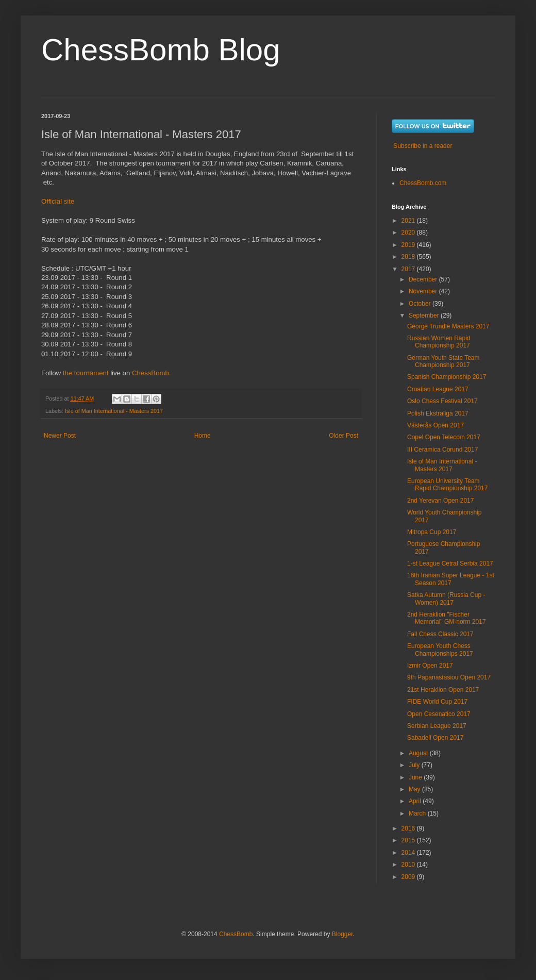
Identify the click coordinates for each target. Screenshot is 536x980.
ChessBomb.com (423, 183)
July (415, 765)
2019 (409, 245)
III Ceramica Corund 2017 (442, 450)
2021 (409, 221)
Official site (58, 201)
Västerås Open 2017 (435, 425)
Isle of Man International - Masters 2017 (114, 411)
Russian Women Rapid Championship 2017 (439, 342)
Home (203, 436)
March (418, 813)
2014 (409, 853)
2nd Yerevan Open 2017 (440, 501)
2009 (409, 877)
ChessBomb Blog (161, 50)
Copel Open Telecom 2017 (444, 437)
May (415, 789)
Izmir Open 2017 (430, 666)
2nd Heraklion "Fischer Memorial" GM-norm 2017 (447, 618)
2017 (409, 269)
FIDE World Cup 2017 (437, 702)
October (421, 304)
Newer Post (60, 436)
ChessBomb (236, 934)
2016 (409, 828)
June (416, 777)
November (424, 291)
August (419, 753)
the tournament (86, 373)
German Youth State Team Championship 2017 (443, 361)
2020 (409, 232)
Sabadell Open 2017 (435, 738)
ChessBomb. (152, 373)
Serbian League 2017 (437, 726)
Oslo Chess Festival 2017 (442, 401)
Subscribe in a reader (423, 146)
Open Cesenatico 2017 (439, 714)
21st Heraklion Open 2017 (443, 690)
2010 (409, 865)
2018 (409, 257)
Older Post (344, 436)
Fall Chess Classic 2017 (440, 634)
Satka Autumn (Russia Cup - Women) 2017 (446, 599)
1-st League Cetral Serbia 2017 (450, 563)
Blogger (342, 934)
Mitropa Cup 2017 (432, 532)
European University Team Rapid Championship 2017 (447, 485)
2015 (409, 840)
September (425, 315)
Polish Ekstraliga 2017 (438, 413)
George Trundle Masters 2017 (448, 326)
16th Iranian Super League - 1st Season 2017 (451, 579)
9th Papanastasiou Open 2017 (449, 677)
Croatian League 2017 (438, 389)
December (424, 279)
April (416, 801)
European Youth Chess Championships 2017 (440, 650)
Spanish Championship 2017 (447, 377)
